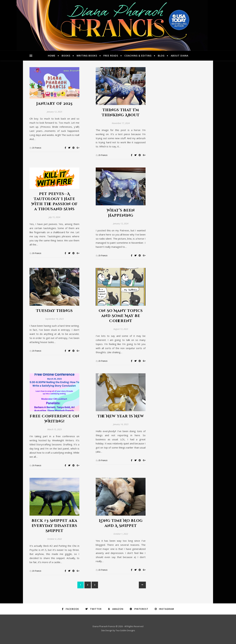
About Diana (180, 56)
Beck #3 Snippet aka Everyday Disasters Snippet (54, 526)
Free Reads (111, 56)
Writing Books (87, 56)
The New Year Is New (121, 416)
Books (66, 56)
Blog (161, 56)
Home (52, 56)
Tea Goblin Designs (125, 630)
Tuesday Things (54, 311)
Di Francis (37, 148)
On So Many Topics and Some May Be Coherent (121, 316)
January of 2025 (54, 104)
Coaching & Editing (138, 56)
